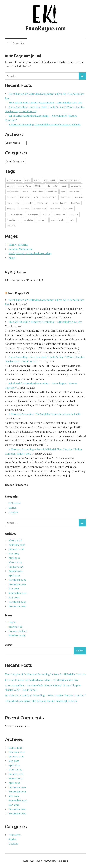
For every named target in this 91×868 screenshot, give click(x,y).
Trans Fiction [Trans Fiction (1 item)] (59, 214)
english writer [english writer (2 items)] (13, 192)
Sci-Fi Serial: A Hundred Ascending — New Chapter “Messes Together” (45, 695)
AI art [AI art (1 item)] (28, 180)
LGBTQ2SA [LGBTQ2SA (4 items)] (25, 197)
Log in (12, 622)
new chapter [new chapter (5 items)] (65, 197)
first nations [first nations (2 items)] (38, 192)
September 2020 (18, 593)
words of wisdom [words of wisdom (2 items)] (58, 220)
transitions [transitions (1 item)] (73, 214)
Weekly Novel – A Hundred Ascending (30, 253)
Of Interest (15, 503)
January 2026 (16, 549)
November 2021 (17, 584)
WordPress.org (17, 635)
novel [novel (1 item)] (18, 203)
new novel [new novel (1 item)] (79, 197)
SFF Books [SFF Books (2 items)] (69, 209)
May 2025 (14, 553)
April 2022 (14, 575)
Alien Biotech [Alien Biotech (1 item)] (50, 180)
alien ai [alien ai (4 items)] (37, 180)
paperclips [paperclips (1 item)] (29, 203)
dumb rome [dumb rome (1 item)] (76, 186)
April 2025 (14, 558)
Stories (12, 508)
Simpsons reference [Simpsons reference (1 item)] (15, 214)
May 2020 (14, 597)
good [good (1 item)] (63, 192)
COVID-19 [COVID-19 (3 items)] (39, 186)
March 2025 (15, 562)
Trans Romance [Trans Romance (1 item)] (14, 220)
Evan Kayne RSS (18, 293)
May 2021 (14, 588)
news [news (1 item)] (9, 203)
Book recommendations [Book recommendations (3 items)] (69, 180)
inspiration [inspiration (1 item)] (12, 197)
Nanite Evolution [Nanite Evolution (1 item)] (49, 197)
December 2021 (17, 580)
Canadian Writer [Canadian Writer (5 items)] (24, 186)
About (12, 258)
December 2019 (17, 602)
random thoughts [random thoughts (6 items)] (60, 203)
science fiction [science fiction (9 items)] (40, 209)
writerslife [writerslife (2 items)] (11, 226)
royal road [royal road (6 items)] (11, 209)
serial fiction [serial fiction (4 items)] (55, 209)
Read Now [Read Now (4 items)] (75, 203)
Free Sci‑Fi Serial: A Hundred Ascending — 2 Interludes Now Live (45, 102)
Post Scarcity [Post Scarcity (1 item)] (43, 203)
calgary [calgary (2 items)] (10, 186)
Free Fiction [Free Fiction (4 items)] (52, 192)
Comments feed (18, 631)
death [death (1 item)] (64, 186)
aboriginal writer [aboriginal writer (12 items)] (14, 180)
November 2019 (17, 606)
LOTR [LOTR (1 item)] (36, 197)
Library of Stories (18, 245)
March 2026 (15, 540)
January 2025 (16, 567)
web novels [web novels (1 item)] (42, 220)
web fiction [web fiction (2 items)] (29, 220)
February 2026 (17, 545)
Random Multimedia (20, 249)
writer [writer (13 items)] (72, 220)
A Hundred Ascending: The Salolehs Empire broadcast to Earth (45, 124)
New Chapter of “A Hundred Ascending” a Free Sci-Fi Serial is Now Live (45, 674)
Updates (13, 512)
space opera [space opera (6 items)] (33, 214)
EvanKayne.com (45, 28)
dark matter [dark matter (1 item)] (53, 186)
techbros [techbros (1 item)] (46, 214)
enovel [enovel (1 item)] (26, 192)
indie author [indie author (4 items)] (74, 192)
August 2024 (16, 571)
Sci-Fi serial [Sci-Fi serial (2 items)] (25, 209)
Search (9, 645)
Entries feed (16, 627)
